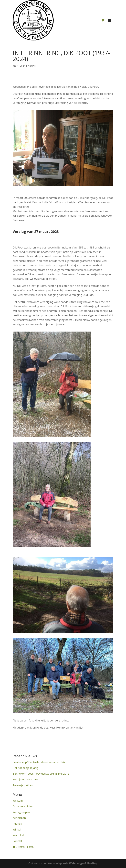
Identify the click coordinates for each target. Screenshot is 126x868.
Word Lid (18, 835)
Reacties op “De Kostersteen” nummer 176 (39, 762)
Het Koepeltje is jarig (25, 768)
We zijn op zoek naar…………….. (31, 779)
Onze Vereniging (23, 806)
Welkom (18, 801)
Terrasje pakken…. (24, 785)
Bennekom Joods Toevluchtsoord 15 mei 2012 (41, 774)
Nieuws (32, 66)
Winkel (17, 830)
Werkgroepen (21, 812)
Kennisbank (20, 818)
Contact (17, 841)
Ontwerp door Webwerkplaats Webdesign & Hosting (63, 863)
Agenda (17, 824)
